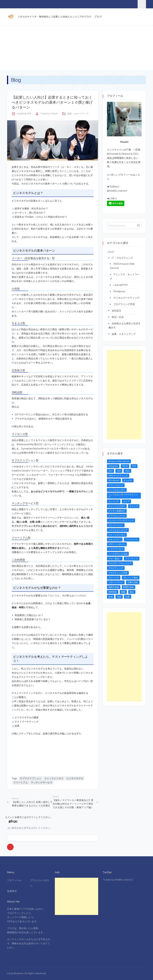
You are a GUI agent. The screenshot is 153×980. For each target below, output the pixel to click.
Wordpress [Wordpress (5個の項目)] (114, 480)
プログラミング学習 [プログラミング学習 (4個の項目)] (118, 573)
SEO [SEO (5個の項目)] (110, 471)
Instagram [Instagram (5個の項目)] (113, 466)
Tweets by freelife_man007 (118, 880)
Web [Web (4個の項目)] (127, 471)
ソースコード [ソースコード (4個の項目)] (132, 539)
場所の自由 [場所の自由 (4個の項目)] (114, 587)
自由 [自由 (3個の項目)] (111, 597)
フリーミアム (21, 783)
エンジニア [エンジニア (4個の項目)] (114, 501)
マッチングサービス (42, 783)
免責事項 (12, 891)
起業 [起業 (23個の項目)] (128, 597)
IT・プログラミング (122, 258)
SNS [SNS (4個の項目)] (119, 471)
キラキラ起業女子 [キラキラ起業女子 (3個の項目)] (117, 511)
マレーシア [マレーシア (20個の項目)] (114, 578)
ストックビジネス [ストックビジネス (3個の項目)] (117, 535)
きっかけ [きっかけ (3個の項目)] (128, 480)
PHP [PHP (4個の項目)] (134, 466)
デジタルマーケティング (126, 298)
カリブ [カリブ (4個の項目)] (126, 501)
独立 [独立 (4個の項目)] (132, 592)
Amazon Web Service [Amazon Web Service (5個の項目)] (119, 461)
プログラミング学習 (124, 304)
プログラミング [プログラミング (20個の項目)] (116, 568)
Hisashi (54, 114)
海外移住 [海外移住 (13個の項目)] (113, 592)
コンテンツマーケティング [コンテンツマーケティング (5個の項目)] (121, 520)
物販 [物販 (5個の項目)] (123, 592)
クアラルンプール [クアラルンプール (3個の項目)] (117, 516)
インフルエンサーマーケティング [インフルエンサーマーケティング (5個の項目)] (123, 496)
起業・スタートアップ (78, 114)
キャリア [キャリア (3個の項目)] (134, 506)
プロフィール (14, 880)
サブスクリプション (31, 778)
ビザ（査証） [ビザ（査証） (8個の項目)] (115, 559)
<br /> (21, 754)
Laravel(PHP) (121, 285)
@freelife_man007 (117, 191)
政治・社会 (118, 317)
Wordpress (119, 291)
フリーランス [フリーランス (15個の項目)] (132, 559)
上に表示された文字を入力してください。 (30, 828)
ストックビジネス (54, 778)
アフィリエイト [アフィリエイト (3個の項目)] (116, 485)
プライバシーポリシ (40, 883)
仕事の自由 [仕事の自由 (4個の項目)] (133, 582)
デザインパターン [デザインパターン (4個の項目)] (117, 544)
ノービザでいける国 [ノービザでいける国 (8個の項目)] (118, 554)
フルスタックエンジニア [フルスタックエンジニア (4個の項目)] (120, 563)
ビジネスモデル (75, 778)
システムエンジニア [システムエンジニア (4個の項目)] (118, 530)
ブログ (98, 17)
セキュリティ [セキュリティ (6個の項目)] (115, 539)
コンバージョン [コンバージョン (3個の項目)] (116, 525)
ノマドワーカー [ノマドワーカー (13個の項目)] (116, 549)
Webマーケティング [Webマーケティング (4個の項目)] (118, 476)
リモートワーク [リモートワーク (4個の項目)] (116, 582)
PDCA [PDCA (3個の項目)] (125, 466)
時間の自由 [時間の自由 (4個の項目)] (128, 587)
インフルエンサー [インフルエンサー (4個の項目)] (117, 490)
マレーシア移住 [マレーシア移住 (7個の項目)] (131, 578)
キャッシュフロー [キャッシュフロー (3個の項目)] (117, 506)
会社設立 (117, 311)
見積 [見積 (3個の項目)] (119, 597)
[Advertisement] (76, 47)
